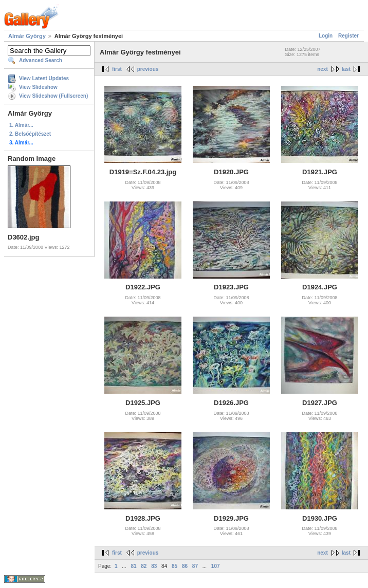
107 (216, 566)
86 (185, 566)
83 (154, 566)
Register (348, 36)
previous (148, 69)
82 (144, 566)
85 (174, 566)
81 (133, 566)
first (117, 69)
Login (326, 36)
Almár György (27, 36)
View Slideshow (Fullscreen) (53, 96)
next (323, 69)
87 (195, 566)
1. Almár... (21, 125)
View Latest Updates (44, 78)
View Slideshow (38, 87)
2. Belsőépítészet (30, 134)
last (346, 69)
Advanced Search (41, 60)
